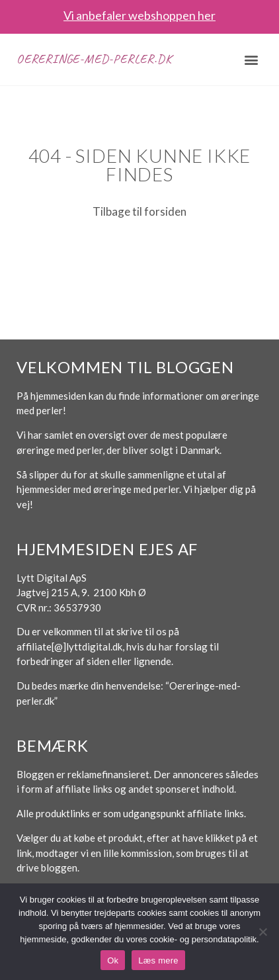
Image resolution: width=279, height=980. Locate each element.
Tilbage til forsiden (139, 211)
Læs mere (158, 960)
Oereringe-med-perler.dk (94, 59)
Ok (113, 960)
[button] (251, 59)
